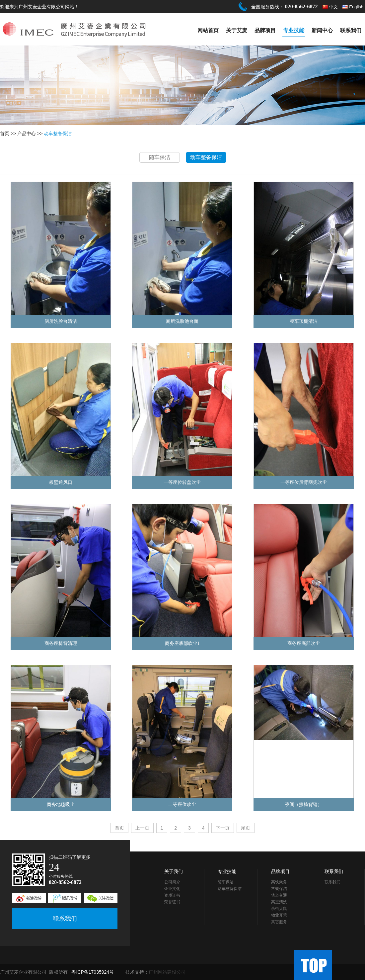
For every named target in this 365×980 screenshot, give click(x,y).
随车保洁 (160, 157)
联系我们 (351, 30)
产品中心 (27, 134)
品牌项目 (265, 30)
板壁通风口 (61, 482)
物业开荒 (279, 915)
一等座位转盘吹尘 (182, 482)
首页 (5, 134)
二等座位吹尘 (182, 804)
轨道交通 (279, 895)
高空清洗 (279, 902)
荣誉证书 (172, 902)
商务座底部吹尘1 (182, 643)
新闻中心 (322, 30)
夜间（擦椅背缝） (304, 804)
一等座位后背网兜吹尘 (304, 482)
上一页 (142, 828)
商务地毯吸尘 (61, 804)
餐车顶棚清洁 (304, 321)
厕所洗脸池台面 (182, 321)
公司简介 (172, 882)
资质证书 (172, 895)
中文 (333, 7)
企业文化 (172, 889)
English (356, 7)
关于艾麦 (237, 30)
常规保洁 (279, 889)
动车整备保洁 (58, 134)
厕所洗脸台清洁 (61, 321)
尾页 (246, 828)
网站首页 (208, 30)
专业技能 (294, 30)
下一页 (223, 828)
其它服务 (279, 922)
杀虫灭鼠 (279, 909)
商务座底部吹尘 (304, 643)
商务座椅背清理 (61, 643)
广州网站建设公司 (167, 972)
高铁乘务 (279, 882)
